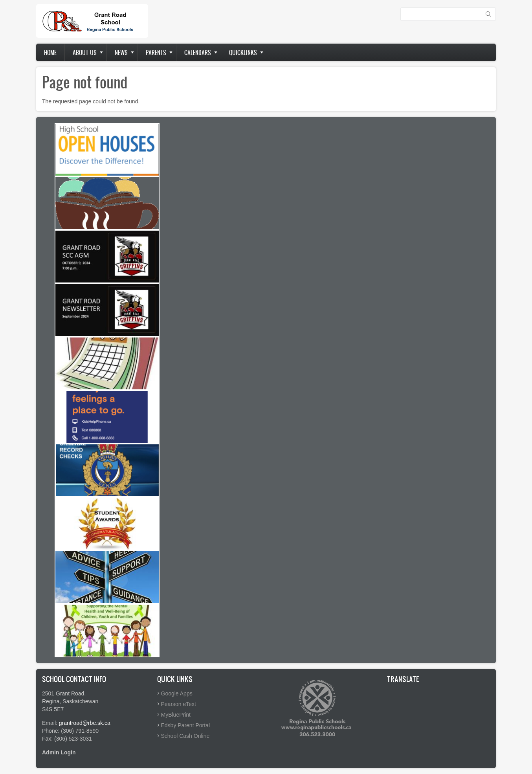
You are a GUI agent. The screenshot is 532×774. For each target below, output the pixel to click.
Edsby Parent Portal (186, 725)
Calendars (198, 52)
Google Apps (177, 693)
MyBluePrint (176, 715)
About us (85, 52)
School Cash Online (185, 736)
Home (50, 52)
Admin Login (59, 752)
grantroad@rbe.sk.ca (85, 723)
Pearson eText (179, 704)
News (121, 52)
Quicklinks (243, 52)
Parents (156, 52)
